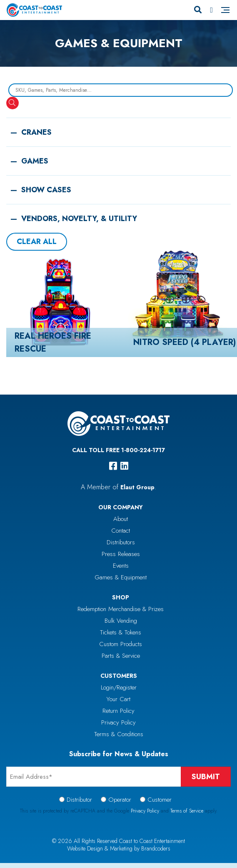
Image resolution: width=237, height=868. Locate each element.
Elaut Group (137, 487)
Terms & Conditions (119, 734)
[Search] (198, 10)
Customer (160, 800)
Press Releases (121, 554)
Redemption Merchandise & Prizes (121, 609)
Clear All (37, 242)
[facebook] (113, 466)
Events (121, 566)
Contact (121, 531)
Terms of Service (187, 811)
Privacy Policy (118, 722)
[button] (118, 128)
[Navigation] (225, 10)
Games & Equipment (121, 577)
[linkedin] (124, 466)
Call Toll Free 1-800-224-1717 (118, 450)
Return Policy (118, 711)
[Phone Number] (211, 10)
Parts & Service (121, 656)
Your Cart (118, 699)
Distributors (121, 542)
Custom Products (121, 644)
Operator (120, 800)
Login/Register (119, 687)
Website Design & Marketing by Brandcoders (119, 848)
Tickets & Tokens (121, 632)
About (121, 519)
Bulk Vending (121, 621)
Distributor (79, 800)
